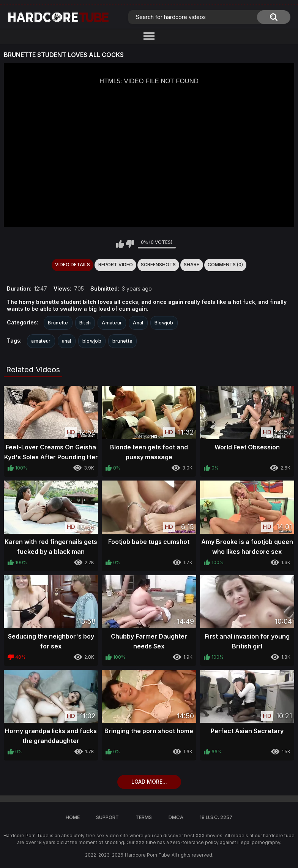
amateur (41, 341)
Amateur (112, 323)
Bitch (85, 323)
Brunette (58, 323)
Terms (144, 817)
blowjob (92, 341)
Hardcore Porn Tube (147, 855)
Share (192, 265)
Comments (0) (225, 265)
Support (107, 817)
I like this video (120, 244)
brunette (122, 341)
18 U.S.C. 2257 (216, 817)
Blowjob (164, 323)
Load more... (149, 782)
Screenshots (158, 265)
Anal (138, 323)
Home (73, 817)
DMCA (176, 817)
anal (67, 341)
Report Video (116, 265)
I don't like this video (130, 244)
